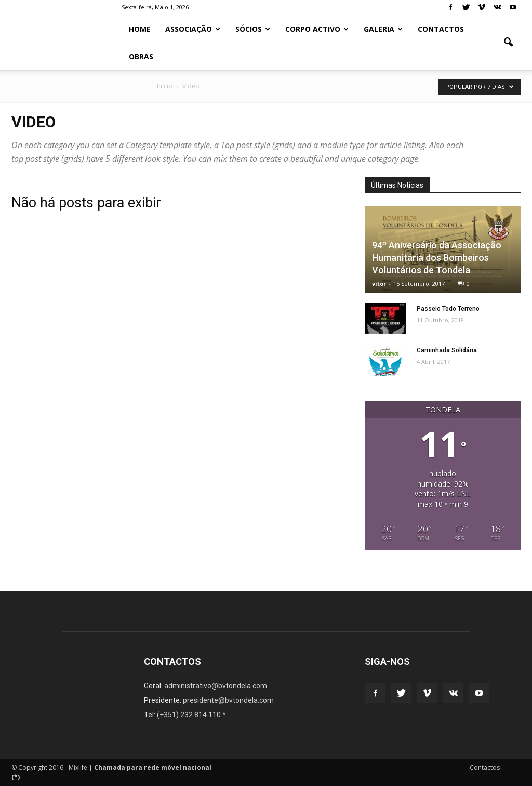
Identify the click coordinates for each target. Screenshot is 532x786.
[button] (508, 43)
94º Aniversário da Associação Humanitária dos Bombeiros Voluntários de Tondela (437, 258)
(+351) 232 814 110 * (191, 715)
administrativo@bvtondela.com (216, 686)
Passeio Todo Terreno (448, 309)
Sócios (253, 29)
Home (140, 29)
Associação (193, 29)
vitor (379, 284)
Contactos (441, 29)
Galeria (383, 29)
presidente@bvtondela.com (228, 700)
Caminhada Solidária (447, 350)
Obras (141, 56)
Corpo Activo (317, 29)
